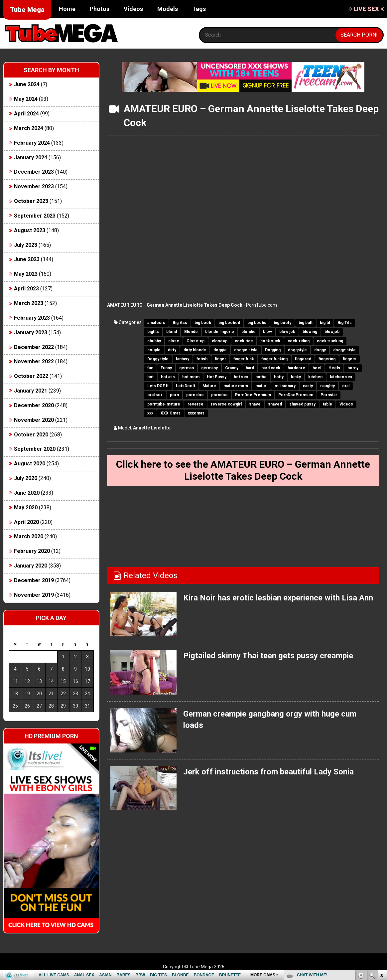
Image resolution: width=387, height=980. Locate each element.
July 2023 (26, 245)
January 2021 (31, 391)
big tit (325, 323)
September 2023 (35, 216)
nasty (308, 386)
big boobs (257, 323)
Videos (133, 9)
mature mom (236, 386)
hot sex (241, 377)
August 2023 (30, 230)
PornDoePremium (296, 395)
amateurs (156, 323)
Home (67, 9)
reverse (195, 404)
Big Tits (345, 323)
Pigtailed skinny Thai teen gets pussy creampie (268, 656)
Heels (334, 368)
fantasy (183, 359)
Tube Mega (27, 10)
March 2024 (29, 128)
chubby (154, 341)
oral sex (155, 395)
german (187, 368)
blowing (310, 332)
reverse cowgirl (226, 404)
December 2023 (34, 172)
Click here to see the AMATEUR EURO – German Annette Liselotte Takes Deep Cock (243, 470)
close (174, 341)
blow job (287, 332)
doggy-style (344, 350)
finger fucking (274, 359)
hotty (279, 377)
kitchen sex (341, 377)
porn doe (195, 395)
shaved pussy (302, 404)
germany (209, 368)
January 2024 (31, 158)
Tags (199, 9)
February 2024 (32, 143)
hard (250, 368)
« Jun (14, 718)
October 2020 (31, 435)
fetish (202, 359)
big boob (203, 323)
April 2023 (26, 289)
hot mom (191, 377)
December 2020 (34, 405)
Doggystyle (158, 359)
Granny (232, 368)
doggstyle (297, 350)
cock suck (270, 341)
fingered (303, 359)
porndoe (219, 395)
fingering (327, 359)
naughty (327, 386)
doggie (220, 350)
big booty (282, 323)
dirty (172, 350)
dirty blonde (195, 350)
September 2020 (35, 449)
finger (220, 359)
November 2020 (34, 420)
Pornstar (329, 395)
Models (168, 9)
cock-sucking (330, 341)
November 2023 (34, 186)
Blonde (191, 332)
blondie (249, 332)
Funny (166, 368)
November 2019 (34, 595)
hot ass (168, 377)
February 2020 (32, 551)
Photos (100, 9)
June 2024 (27, 84)
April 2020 (26, 522)
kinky (296, 377)
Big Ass (180, 323)
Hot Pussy (217, 377)
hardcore (296, 368)
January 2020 (31, 566)
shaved (275, 404)
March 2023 (29, 303)
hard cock (271, 368)
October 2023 (31, 201)
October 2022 (31, 376)
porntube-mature (164, 404)
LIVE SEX (366, 9)
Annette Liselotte (152, 428)
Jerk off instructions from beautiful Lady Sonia (268, 772)
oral (346, 386)
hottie (261, 377)
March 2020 (29, 536)
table (327, 404)
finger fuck (244, 359)
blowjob (332, 332)
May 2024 (26, 99)
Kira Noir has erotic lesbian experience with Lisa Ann (278, 598)
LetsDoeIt (186, 386)
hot (150, 377)
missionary (285, 386)
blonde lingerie (220, 332)
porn (174, 395)
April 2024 (26, 114)
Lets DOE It (158, 386)
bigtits (153, 332)
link (381, 876)
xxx (150, 413)
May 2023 (26, 274)
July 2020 (26, 478)
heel (317, 368)
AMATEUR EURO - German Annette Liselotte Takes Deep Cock (175, 305)
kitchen (315, 377)
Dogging (273, 350)
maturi (261, 386)
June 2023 (27, 259)
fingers (350, 359)
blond (172, 332)
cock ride (244, 341)
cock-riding (299, 341)
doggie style (246, 350)
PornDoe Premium (253, 395)
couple (154, 350)
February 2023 (32, 318)
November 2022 (34, 361)
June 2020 (27, 493)
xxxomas (196, 413)
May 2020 (26, 507)
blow (267, 332)
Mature (209, 386)
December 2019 (34, 580)
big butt (306, 323)
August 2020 (30, 464)
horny (353, 368)
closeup (220, 341)
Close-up (195, 341)
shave (255, 404)
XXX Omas (171, 413)
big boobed (229, 323)
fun (150, 368)
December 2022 (34, 347)
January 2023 (31, 332)
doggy (320, 350)
